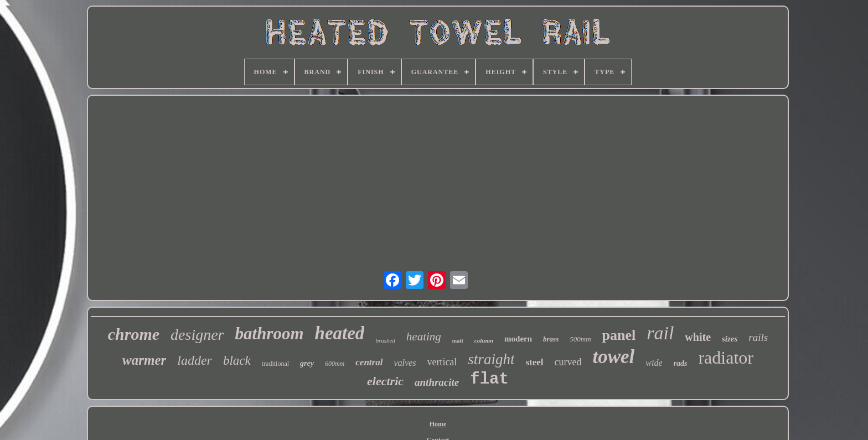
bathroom (270, 333)
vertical (442, 362)
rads (681, 363)
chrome (134, 334)
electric (385, 381)
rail (660, 333)
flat (489, 379)
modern (518, 339)
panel (619, 335)
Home (438, 424)
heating (424, 337)
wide (654, 363)
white (698, 337)
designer (197, 335)
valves (405, 363)
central (369, 362)
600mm (335, 364)
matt (458, 341)
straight (491, 359)
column (484, 340)
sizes (730, 339)
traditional (275, 364)
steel (534, 362)
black (237, 361)
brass (551, 339)
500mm (580, 339)
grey (307, 363)
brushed (385, 340)
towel (613, 357)
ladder (195, 360)
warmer (144, 360)
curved (568, 362)
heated (340, 333)
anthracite (437, 382)
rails (758, 337)
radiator (726, 358)
